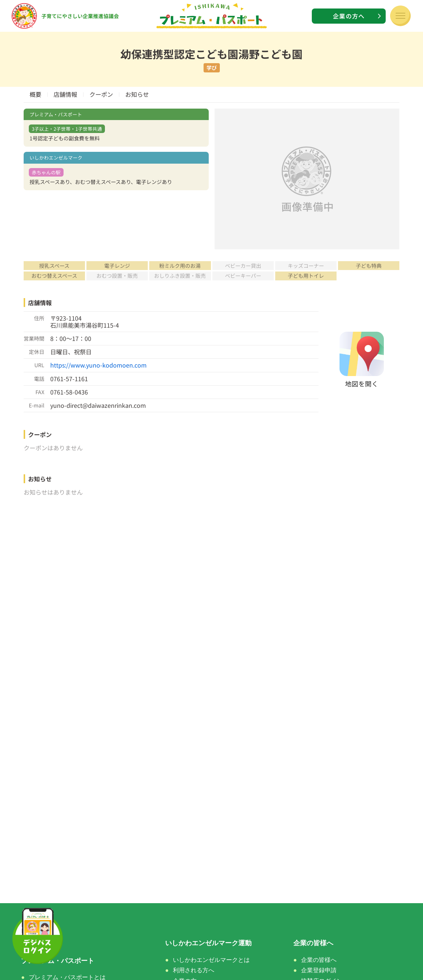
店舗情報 (65, 94)
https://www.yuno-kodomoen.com (98, 365)
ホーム (31, 943)
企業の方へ (349, 16)
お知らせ (137, 94)
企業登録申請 (319, 970)
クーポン (101, 94)
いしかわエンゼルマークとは (211, 960)
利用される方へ (194, 970)
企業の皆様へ (319, 960)
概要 (35, 94)
